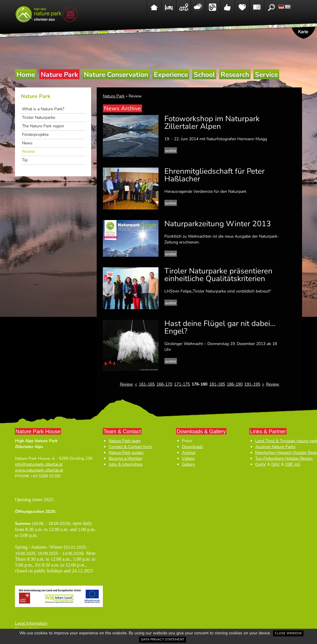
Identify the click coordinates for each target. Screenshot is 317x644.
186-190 (235, 384)
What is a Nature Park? (43, 109)
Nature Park (59, 75)
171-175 (182, 384)
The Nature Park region (43, 126)
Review (29, 152)
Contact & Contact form (130, 447)
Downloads (192, 447)
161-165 (147, 384)
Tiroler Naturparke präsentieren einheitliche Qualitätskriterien (218, 275)
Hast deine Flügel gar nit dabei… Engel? (220, 327)
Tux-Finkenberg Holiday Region (284, 458)
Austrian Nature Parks (275, 447)
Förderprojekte (35, 135)
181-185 (217, 384)
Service (266, 75)
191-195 (252, 384)
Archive (189, 453)
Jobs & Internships (126, 464)
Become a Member (126, 458)
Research (235, 75)
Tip (25, 160)
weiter (171, 151)
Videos (188, 458)
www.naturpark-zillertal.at (39, 470)
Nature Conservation (116, 75)
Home (26, 75)
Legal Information (31, 623)
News (27, 143)
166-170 (164, 384)
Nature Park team (125, 441)
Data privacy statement (163, 639)
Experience (171, 75)
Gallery (188, 464)
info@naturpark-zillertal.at (39, 464)
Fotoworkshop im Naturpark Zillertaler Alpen (212, 122)
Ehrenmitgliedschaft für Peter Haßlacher (214, 175)
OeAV (261, 464)
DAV (276, 464)
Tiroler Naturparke (39, 118)
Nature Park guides (126, 453)
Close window (288, 633)
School (204, 75)
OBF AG (293, 464)
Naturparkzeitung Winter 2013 (218, 224)
